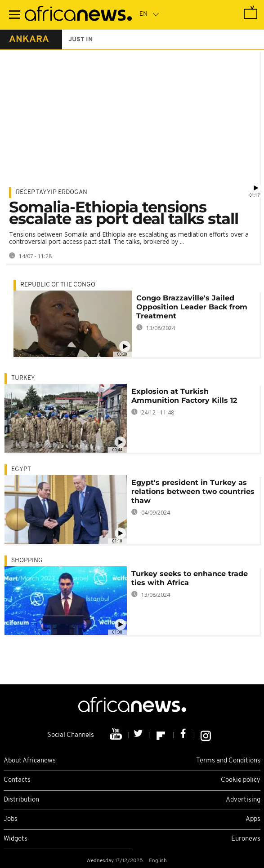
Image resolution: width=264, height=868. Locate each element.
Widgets (16, 839)
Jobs (11, 819)
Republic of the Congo (58, 285)
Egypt (21, 469)
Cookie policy (241, 780)
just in (81, 40)
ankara (29, 40)
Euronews (246, 839)
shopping (27, 561)
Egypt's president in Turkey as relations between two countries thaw (193, 491)
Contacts (17, 780)
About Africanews (30, 761)
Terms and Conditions (228, 761)
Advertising (243, 800)
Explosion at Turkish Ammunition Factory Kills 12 (184, 396)
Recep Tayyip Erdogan (51, 192)
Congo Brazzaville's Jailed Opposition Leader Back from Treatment (192, 307)
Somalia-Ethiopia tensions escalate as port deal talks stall (124, 213)
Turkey (23, 378)
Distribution (21, 800)
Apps (253, 819)
